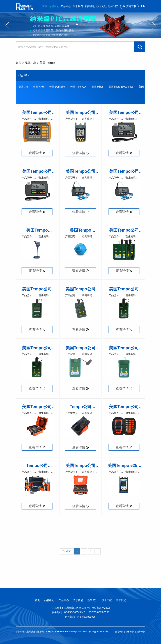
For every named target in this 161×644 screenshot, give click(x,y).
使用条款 (119, 632)
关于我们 (78, 6)
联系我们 (113, 6)
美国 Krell (38, 87)
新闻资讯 (90, 6)
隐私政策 (130, 632)
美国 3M (23, 87)
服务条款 (141, 632)
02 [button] (80, 24)
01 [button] (77, 24)
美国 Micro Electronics (121, 87)
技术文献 (102, 6)
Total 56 (67, 551)
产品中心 (66, 6)
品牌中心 (54, 6)
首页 (45, 6)
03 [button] (84, 24)
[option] (80, 25)
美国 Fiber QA (78, 87)
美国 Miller (97, 87)
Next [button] (154, 25)
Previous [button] (7, 25)
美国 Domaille (57, 87)
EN (143, 6)
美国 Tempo (47, 63)
